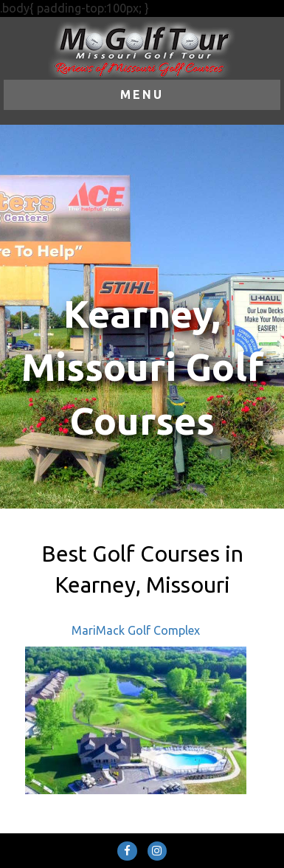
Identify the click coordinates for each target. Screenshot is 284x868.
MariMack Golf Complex (136, 630)
